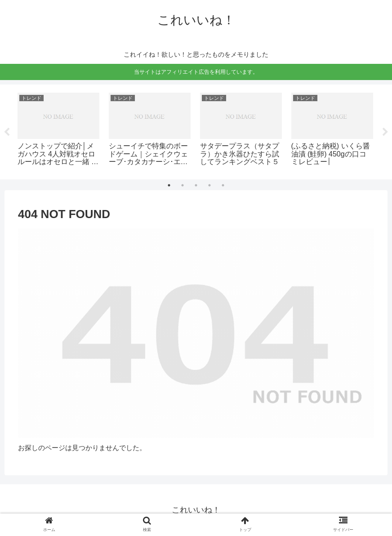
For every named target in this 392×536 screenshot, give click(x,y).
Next (385, 132)
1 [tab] (169, 185)
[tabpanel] (58, 130)
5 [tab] (223, 185)
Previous (7, 132)
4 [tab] (209, 185)
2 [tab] (183, 185)
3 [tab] (196, 185)
